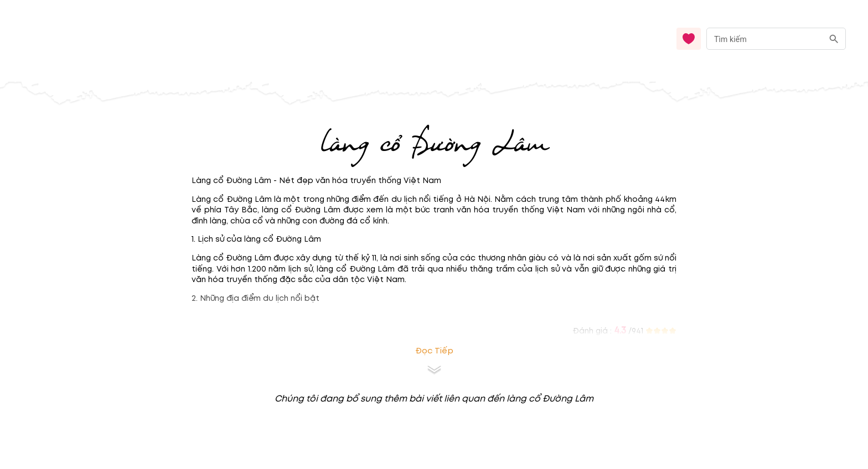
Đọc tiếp (434, 351)
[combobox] (776, 39)
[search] (834, 39)
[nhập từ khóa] (765, 38)
